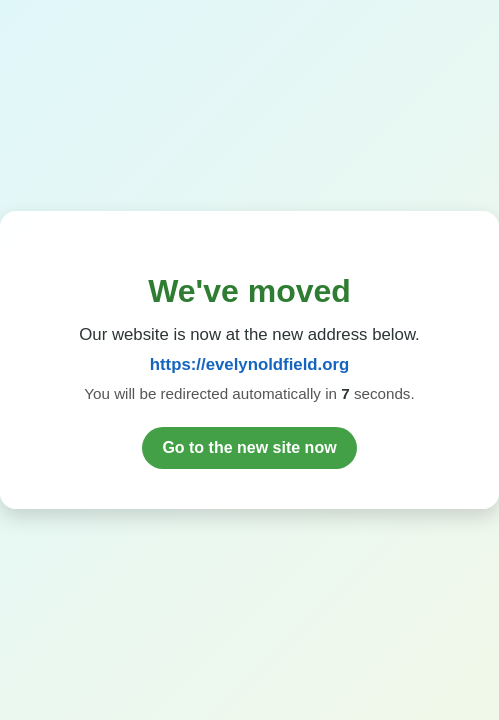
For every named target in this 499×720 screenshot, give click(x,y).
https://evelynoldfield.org (250, 364)
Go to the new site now (249, 447)
